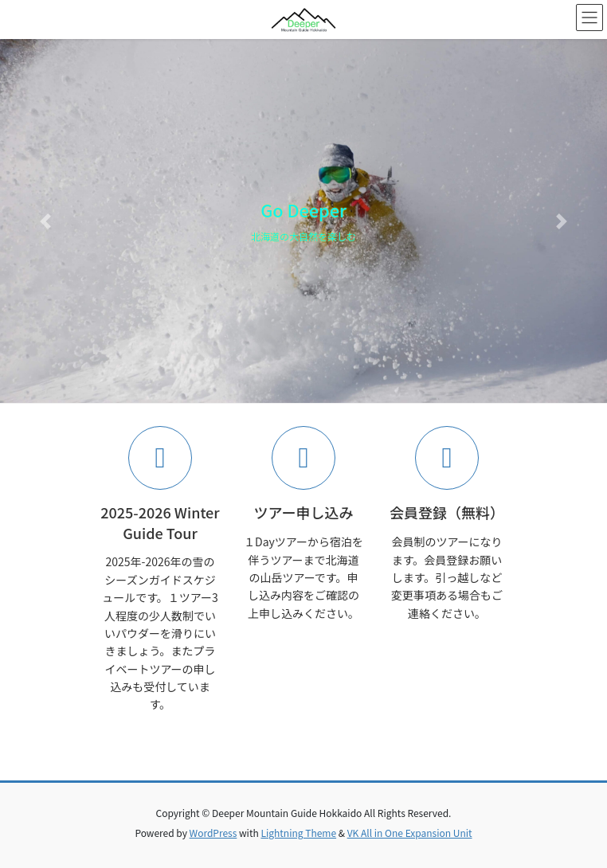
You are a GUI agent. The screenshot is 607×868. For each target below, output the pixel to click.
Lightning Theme (298, 833)
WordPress (213, 833)
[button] (45, 221)
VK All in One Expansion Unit (410, 833)
